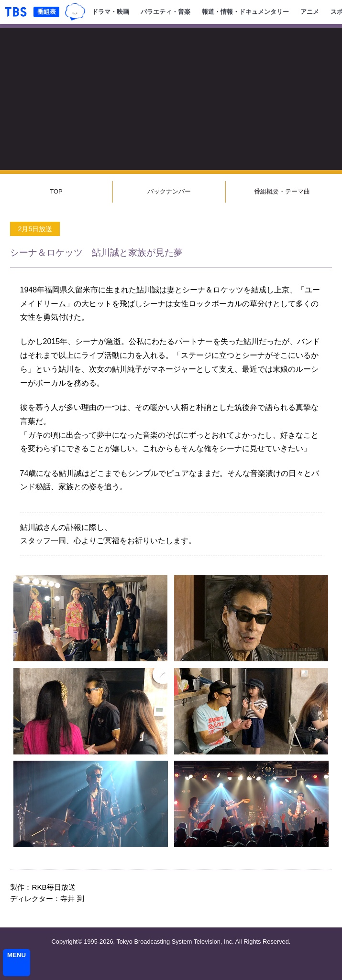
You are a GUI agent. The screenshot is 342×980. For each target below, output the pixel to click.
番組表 (47, 12)
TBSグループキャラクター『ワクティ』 (75, 12)
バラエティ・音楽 (165, 12)
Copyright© (67, 942)
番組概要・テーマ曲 (282, 191)
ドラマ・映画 (110, 12)
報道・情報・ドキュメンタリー (245, 12)
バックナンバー (169, 191)
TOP (56, 191)
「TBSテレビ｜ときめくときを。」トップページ (16, 12)
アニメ (310, 12)
